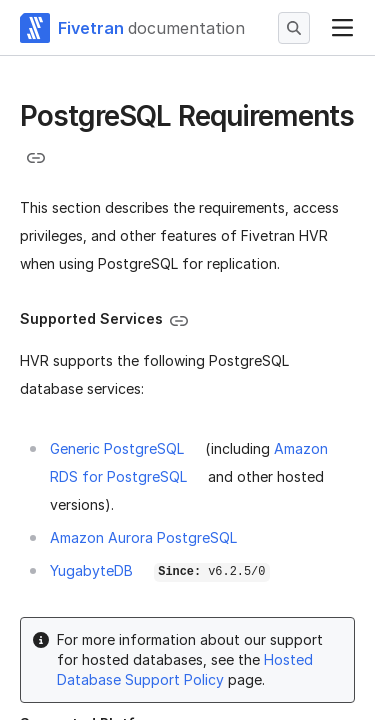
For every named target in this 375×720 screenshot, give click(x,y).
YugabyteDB (91, 570)
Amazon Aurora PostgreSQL (143, 537)
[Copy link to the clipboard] (36, 158)
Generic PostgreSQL (117, 448)
